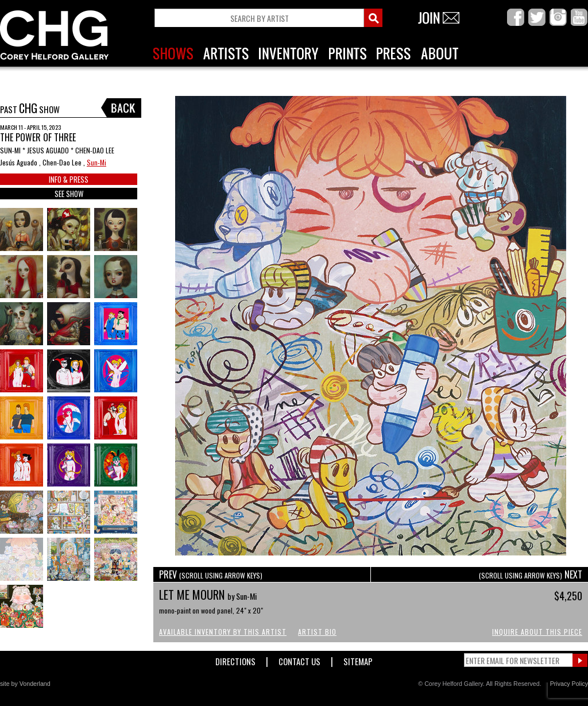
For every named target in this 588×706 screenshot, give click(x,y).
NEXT (531, 574)
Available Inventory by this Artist (223, 632)
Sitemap (358, 659)
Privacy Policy (569, 684)
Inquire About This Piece (537, 632)
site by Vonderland (25, 684)
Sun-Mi (96, 162)
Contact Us (299, 659)
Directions (235, 659)
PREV (211, 574)
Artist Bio (317, 632)
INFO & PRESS (69, 179)
